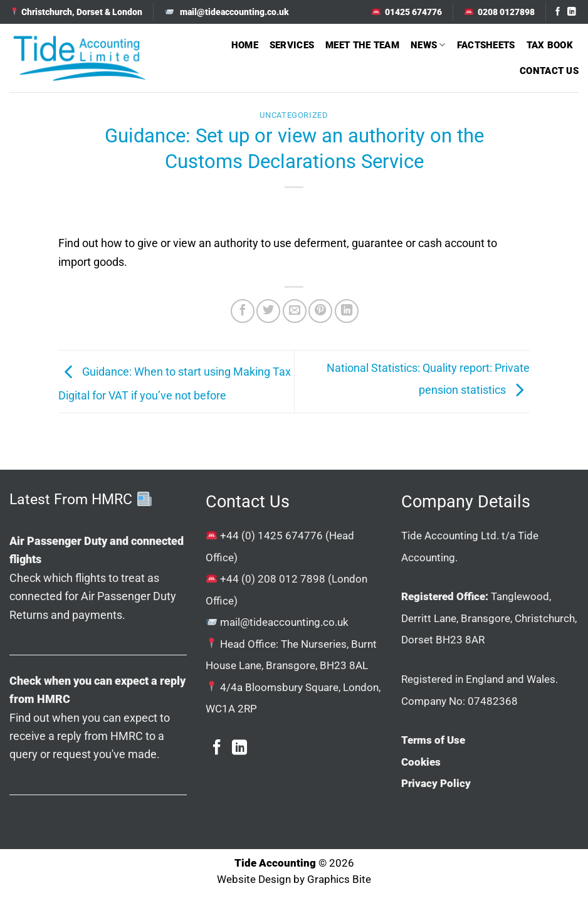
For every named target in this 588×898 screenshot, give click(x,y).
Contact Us (549, 71)
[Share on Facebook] (243, 311)
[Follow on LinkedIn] (572, 12)
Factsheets (486, 45)
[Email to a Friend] (295, 311)
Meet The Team (362, 45)
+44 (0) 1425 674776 (271, 536)
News (428, 45)
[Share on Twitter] (268, 311)
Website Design (254, 880)
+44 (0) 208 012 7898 (273, 579)
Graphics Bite (339, 880)
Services (292, 45)
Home (245, 45)
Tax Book (550, 45)
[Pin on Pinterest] (320, 311)
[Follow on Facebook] (558, 12)
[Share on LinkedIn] (347, 311)
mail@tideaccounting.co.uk (284, 622)
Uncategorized (294, 115)
